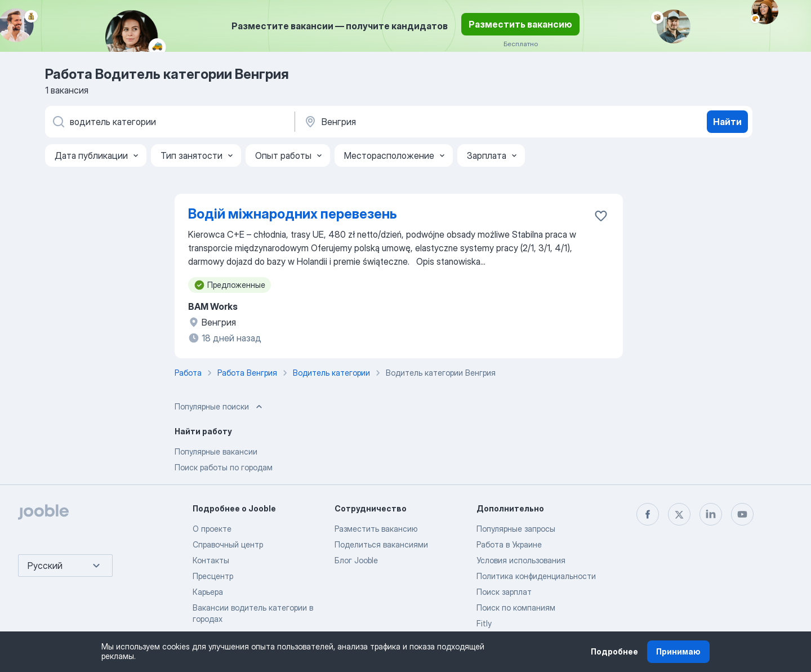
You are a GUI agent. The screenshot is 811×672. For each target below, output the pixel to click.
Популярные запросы (516, 529)
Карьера (208, 592)
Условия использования (521, 560)
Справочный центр (228, 544)
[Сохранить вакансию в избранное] (601, 216)
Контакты (211, 560)
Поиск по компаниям (516, 608)
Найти (727, 122)
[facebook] (648, 514)
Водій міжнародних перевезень (293, 214)
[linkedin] (711, 514)
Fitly (484, 623)
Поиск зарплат (504, 592)
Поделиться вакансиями (381, 544)
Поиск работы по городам (224, 467)
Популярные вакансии (216, 451)
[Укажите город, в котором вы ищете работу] (421, 122)
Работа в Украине (509, 544)
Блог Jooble (356, 560)
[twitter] (679, 514)
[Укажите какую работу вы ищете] (169, 122)
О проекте (212, 529)
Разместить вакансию (520, 24)
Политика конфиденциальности (536, 576)
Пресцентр (213, 576)
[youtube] (742, 514)
